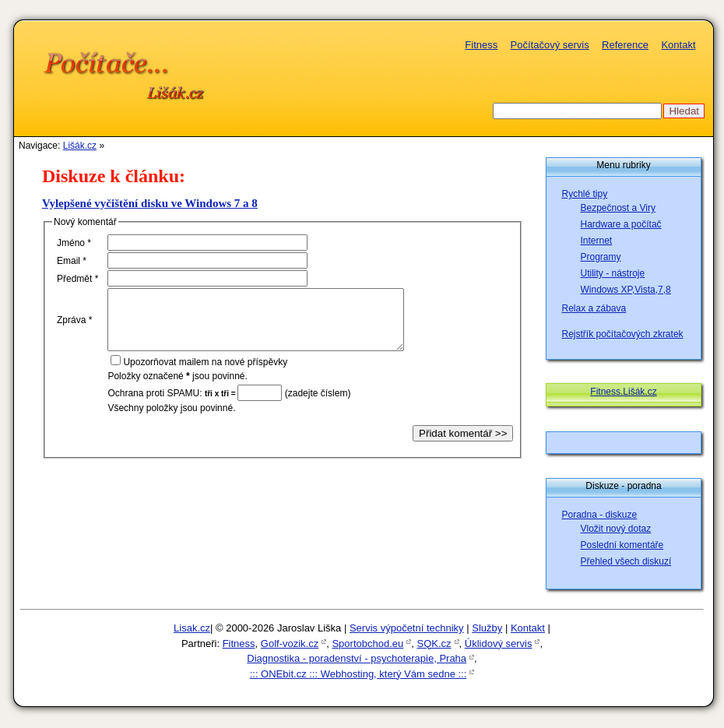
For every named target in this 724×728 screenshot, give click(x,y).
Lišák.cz (80, 146)
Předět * (77, 279)
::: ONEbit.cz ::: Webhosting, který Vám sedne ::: (358, 674)
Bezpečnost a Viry (619, 208)
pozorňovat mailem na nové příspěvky (205, 374)
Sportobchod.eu (367, 644)
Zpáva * (74, 325)
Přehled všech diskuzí (626, 561)
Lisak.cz (192, 628)
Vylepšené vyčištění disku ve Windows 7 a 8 (150, 203)
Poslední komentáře (622, 545)
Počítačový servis (550, 45)
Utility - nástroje (613, 273)
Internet (597, 241)
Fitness (481, 45)
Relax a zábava (594, 308)
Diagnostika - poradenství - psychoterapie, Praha (357, 658)
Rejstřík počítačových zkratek (623, 334)
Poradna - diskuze (600, 515)
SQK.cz (434, 644)
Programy (601, 257)
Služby (487, 628)
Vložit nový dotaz (616, 529)
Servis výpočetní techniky (407, 628)
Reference (625, 45)
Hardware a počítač (621, 224)
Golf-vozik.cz (290, 644)
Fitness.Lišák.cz (623, 392)
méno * (74, 243)
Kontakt (678, 45)
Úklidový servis (499, 644)
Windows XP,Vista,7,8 (626, 290)
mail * (72, 261)
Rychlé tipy (585, 194)
